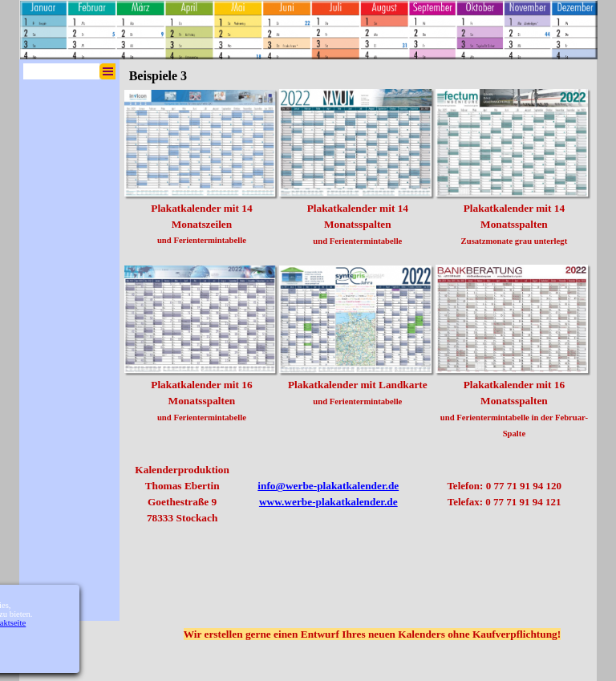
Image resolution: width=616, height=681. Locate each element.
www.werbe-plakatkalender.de (328, 502)
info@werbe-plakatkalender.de (328, 486)
